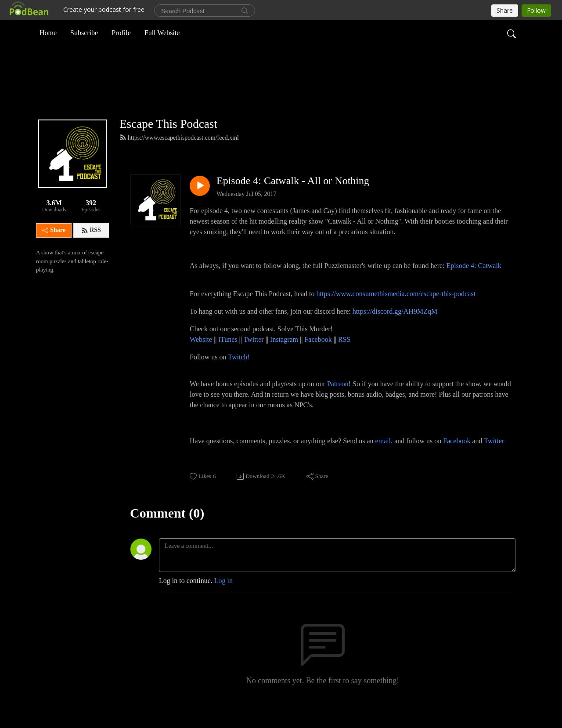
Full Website (162, 32)
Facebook (318, 354)
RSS (91, 245)
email (383, 455)
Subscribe (84, 32)
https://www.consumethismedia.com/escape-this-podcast (396, 308)
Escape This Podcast (168, 138)
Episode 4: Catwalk (474, 280)
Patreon (338, 398)
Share (54, 245)
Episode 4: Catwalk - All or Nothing (293, 195)
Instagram (284, 354)
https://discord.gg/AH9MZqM (395, 326)
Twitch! (239, 371)
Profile (121, 32)
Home (48, 32)
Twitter (254, 354)
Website (202, 354)
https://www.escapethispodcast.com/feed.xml (179, 152)
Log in (223, 595)
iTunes (228, 354)
